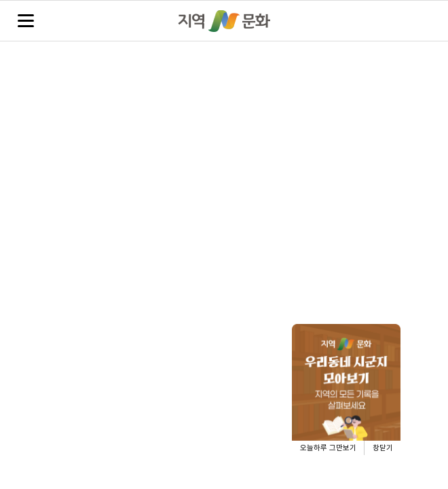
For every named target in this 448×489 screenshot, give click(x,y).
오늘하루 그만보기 (328, 448)
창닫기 (383, 448)
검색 (422, 21)
